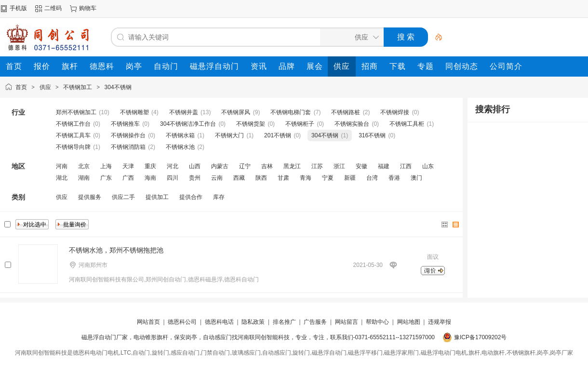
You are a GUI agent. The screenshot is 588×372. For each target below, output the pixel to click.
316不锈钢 (372, 135)
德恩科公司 (182, 322)
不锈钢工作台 (73, 124)
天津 (128, 166)
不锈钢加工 (78, 87)
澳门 (416, 178)
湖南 (84, 178)
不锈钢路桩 (346, 112)
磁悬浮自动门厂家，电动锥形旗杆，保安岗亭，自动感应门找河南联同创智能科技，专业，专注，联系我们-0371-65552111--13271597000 (258, 337)
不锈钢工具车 (73, 135)
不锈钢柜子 (300, 124)
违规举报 (440, 322)
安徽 (361, 166)
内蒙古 (220, 166)
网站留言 (347, 322)
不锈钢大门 (229, 135)
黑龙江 (292, 166)
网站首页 (148, 322)
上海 (106, 166)
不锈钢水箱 (180, 135)
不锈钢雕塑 (134, 112)
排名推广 (284, 322)
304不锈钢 (118, 87)
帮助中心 (377, 322)
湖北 (62, 178)
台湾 (372, 178)
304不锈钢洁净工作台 (188, 124)
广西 (128, 178)
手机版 (18, 8)
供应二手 (123, 197)
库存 (219, 197)
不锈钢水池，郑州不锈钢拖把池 (116, 250)
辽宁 (245, 166)
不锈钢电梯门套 (291, 112)
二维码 (53, 8)
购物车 (88, 8)
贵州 (195, 178)
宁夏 (328, 178)
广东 (106, 178)
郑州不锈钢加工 (76, 112)
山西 (195, 166)
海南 (150, 178)
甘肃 (283, 178)
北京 (84, 166)
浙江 (339, 166)
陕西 (261, 178)
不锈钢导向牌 (73, 147)
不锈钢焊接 (395, 112)
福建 (384, 166)
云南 (217, 178)
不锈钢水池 (180, 147)
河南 (62, 166)
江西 (406, 166)
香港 (394, 178)
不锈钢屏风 (236, 112)
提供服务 (90, 197)
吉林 (267, 166)
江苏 (317, 166)
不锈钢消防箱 (128, 147)
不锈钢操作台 (128, 135)
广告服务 (315, 322)
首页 (21, 87)
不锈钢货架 (251, 124)
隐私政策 (253, 322)
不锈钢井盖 (184, 112)
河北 (173, 166)
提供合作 (191, 197)
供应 (45, 87)
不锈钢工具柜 (407, 124)
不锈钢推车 (125, 124)
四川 (173, 178)
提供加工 (157, 197)
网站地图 (409, 322)
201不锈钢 (278, 135)
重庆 (150, 166)
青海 (306, 178)
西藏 (239, 178)
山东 (428, 166)
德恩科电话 (219, 322)
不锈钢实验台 (352, 124)
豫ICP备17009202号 (480, 337)
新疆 (350, 178)
